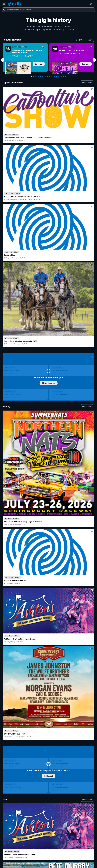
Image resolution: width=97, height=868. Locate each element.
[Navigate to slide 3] (35, 77)
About (73, 796)
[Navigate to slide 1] (32, 77)
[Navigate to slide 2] (33, 77)
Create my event (40, 805)
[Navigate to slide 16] (58, 77)
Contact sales (50, 797)
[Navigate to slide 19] (64, 77)
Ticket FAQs (9, 811)
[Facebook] (22, 848)
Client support (39, 813)
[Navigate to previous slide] (3, 60)
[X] (27, 848)
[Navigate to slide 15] (56, 77)
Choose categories (48, 399)
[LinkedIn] (16, 848)
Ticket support (10, 814)
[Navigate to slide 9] (46, 77)
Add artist (48, 233)
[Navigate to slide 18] (62, 77)
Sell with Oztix (39, 802)
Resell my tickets (11, 817)
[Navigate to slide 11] (49, 77)
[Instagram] (6, 848)
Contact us (74, 803)
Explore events (10, 802)
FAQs (72, 800)
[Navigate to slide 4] (37, 77)
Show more (87, 83)
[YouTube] (11, 848)
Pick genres (48, 523)
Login (37, 797)
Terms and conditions (86, 859)
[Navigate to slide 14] (55, 77)
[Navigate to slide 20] (65, 77)
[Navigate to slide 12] (51, 77)
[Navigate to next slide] (94, 60)
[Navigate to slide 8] (44, 77)
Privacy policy (73, 859)
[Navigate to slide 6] (41, 77)
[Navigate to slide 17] (60, 77)
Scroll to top (48, 766)
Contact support (13, 797)
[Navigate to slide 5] (39, 77)
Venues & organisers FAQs (44, 809)
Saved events (10, 805)
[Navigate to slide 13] (53, 77)
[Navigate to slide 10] (48, 77)
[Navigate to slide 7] (42, 77)
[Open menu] (4, 4)
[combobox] (48, 10)
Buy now (39, 64)
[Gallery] (48, 60)
